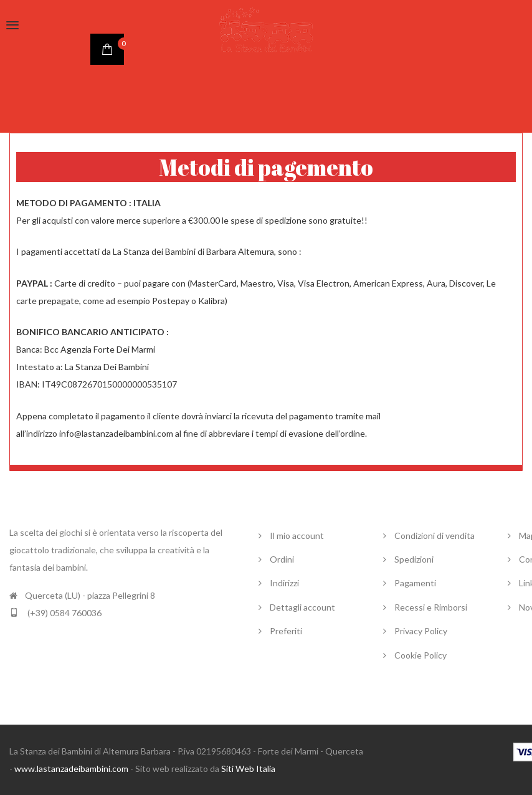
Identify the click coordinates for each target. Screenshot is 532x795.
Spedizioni (414, 559)
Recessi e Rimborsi (431, 607)
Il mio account (297, 536)
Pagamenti (415, 583)
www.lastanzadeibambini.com (71, 769)
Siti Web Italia (248, 769)
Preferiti (286, 631)
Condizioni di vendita (435, 536)
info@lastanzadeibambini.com (116, 433)
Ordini (282, 559)
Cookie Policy (420, 655)
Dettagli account (302, 607)
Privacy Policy (421, 631)
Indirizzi (284, 583)
